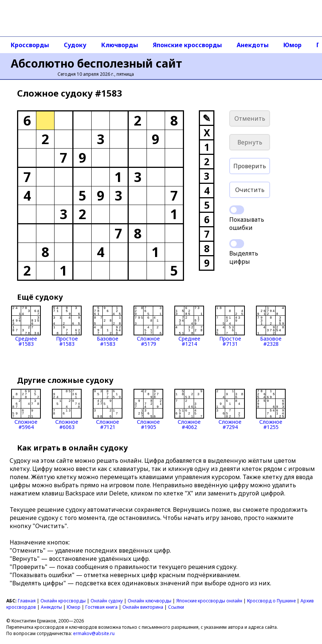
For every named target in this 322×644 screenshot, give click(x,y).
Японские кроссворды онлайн (209, 601)
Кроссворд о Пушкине (271, 601)
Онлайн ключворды (149, 601)
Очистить (250, 190)
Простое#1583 (67, 326)
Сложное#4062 (189, 409)
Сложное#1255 (271, 409)
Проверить (250, 166)
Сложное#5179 (148, 326)
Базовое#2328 (271, 326)
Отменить (250, 118)
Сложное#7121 (108, 409)
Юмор (293, 45)
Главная (27, 601)
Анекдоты (253, 45)
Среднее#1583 (26, 326)
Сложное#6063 (67, 409)
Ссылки (176, 607)
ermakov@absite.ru (94, 633)
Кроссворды (30, 45)
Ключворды (120, 45)
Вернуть (250, 142)
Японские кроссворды (187, 45)
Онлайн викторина (143, 607)
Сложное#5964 (26, 409)
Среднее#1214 (189, 326)
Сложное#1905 (148, 409)
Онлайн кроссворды (63, 601)
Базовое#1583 (108, 326)
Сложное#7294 (230, 409)
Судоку (75, 45)
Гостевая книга (101, 607)
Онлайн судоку (107, 601)
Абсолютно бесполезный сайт (96, 63)
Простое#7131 (230, 326)
